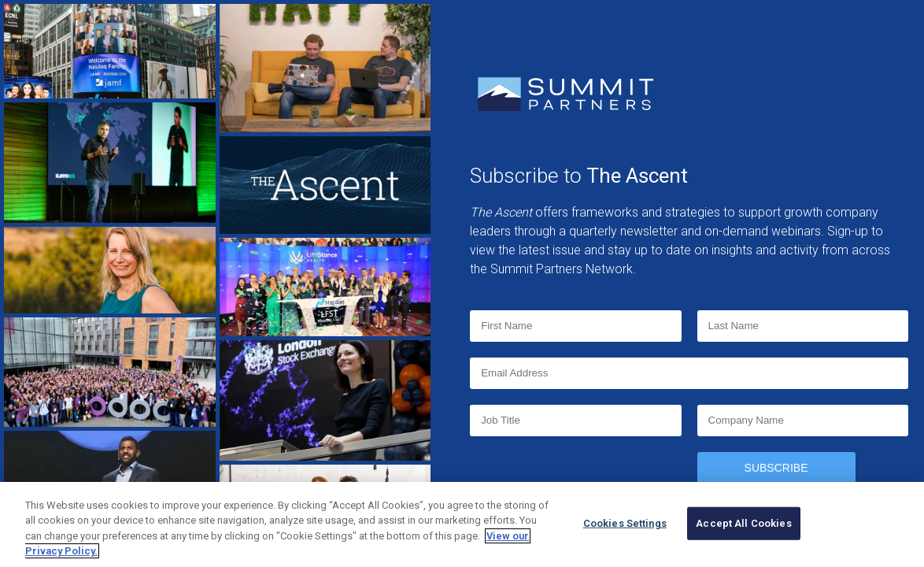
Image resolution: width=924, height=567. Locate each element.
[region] (462, 524)
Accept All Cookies (743, 523)
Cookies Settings (625, 523)
